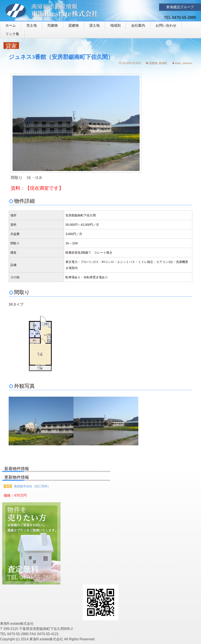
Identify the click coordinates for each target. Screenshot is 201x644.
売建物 (53, 25)
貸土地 (94, 25)
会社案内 (138, 25)
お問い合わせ (166, 25)
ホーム (11, 25)
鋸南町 (163, 63)
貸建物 (73, 25)
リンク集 (12, 34)
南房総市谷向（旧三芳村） (32, 486)
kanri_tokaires (184, 63)
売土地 (32, 25)
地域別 (115, 25)
